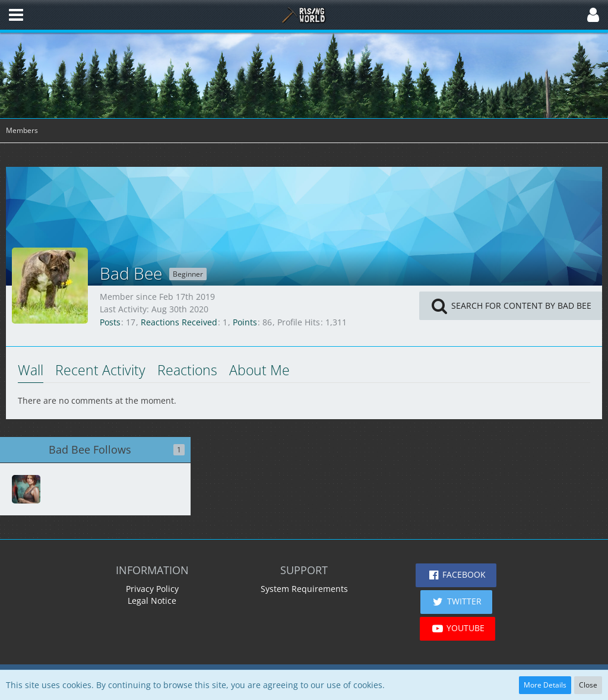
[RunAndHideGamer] (26, 489)
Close (588, 685)
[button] (16, 15)
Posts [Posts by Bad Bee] (110, 322)
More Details (545, 685)
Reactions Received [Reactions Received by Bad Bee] (179, 322)
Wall (31, 370)
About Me (259, 370)
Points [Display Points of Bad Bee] (245, 322)
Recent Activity (100, 370)
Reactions (187, 370)
